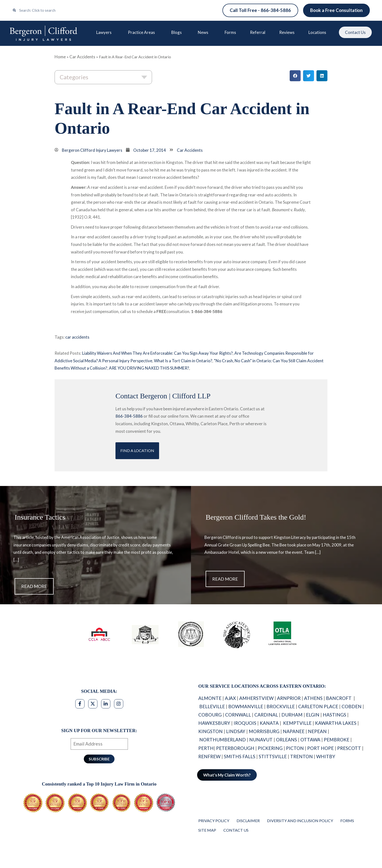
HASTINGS (334, 715)
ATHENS (313, 698)
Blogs (177, 32)
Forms (230, 32)
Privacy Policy (214, 821)
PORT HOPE (320, 748)
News (204, 32)
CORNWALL (238, 715)
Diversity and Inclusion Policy (300, 821)
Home (60, 57)
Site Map (207, 830)
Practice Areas (142, 32)
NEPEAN (317, 732)
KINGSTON (210, 732)
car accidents (77, 337)
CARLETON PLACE (318, 706)
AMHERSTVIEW (256, 698)
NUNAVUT (261, 740)
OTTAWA (310, 740)
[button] (295, 76)
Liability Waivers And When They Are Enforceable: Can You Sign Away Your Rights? (157, 353)
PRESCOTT (349, 748)
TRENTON (301, 756)
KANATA (269, 723)
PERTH (206, 748)
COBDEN (352, 706)
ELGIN (313, 715)
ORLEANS (286, 740)
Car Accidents (82, 57)
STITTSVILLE (273, 756)
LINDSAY (236, 732)
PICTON (295, 748)
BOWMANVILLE (246, 706)
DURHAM (292, 715)
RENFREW (209, 756)
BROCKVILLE (281, 706)
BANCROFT (339, 698)
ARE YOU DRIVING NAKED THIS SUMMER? (149, 368)
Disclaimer (248, 821)
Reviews (286, 32)
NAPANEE (294, 732)
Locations (318, 32)
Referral (257, 32)
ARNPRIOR (289, 698)
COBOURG (210, 715)
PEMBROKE (337, 740)
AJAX (230, 698)
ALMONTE (210, 698)
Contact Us (355, 33)
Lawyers (105, 32)
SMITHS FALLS (240, 756)
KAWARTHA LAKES (336, 723)
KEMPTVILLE (297, 723)
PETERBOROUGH (235, 748)
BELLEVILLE (212, 706)
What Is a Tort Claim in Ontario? (183, 361)
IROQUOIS (245, 723)
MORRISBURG (264, 732)
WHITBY (326, 756)
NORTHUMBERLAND (223, 740)
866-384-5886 (129, 416)
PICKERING (270, 748)
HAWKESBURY (214, 723)
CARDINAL (266, 715)
